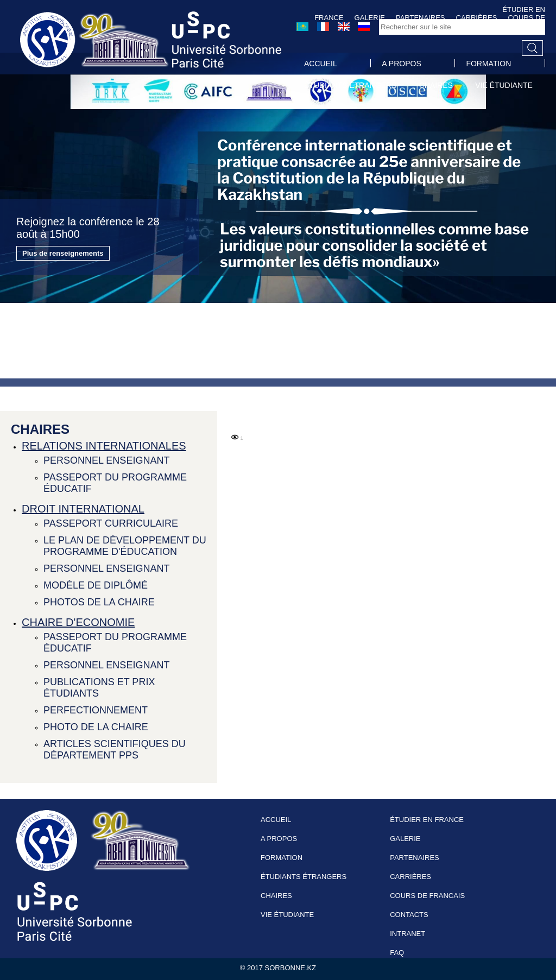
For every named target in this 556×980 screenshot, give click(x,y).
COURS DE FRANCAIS (427, 896)
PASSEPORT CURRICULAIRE (111, 523)
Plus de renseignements (63, 253)
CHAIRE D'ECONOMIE (78, 622)
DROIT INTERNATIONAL (83, 509)
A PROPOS (401, 64)
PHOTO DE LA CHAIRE (96, 727)
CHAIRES (436, 85)
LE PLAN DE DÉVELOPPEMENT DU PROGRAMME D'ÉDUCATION (125, 546)
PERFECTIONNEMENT (96, 710)
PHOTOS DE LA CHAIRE (99, 602)
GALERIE (405, 839)
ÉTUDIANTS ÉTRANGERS (350, 85)
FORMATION (488, 64)
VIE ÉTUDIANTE (504, 85)
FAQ (397, 953)
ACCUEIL (321, 64)
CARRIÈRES (410, 877)
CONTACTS (409, 915)
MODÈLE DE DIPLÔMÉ (96, 585)
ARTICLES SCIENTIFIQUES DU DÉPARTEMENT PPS (115, 750)
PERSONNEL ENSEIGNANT (106, 460)
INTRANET (407, 934)
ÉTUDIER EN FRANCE (427, 820)
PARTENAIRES (415, 858)
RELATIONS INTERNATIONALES (104, 446)
